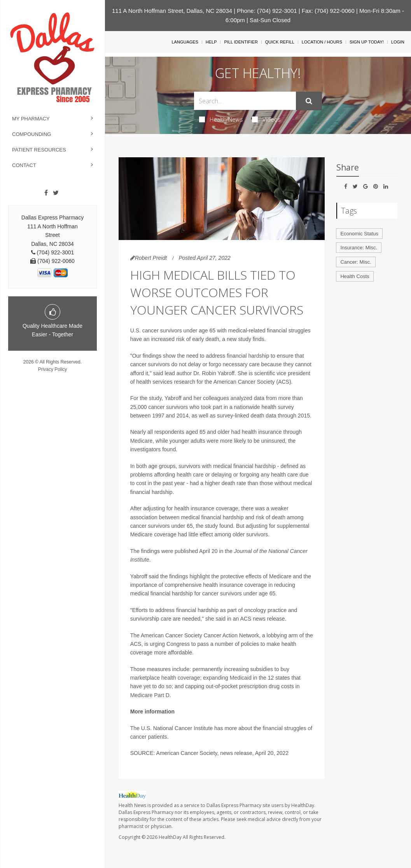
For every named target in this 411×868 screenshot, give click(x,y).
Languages (185, 42)
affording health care (179, 475)
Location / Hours (322, 42)
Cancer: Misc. (356, 262)
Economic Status (359, 234)
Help (211, 42)
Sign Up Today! (367, 42)
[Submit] (309, 101)
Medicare (142, 441)
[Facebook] (46, 193)
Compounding (31, 134)
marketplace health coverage (165, 678)
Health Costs (355, 276)
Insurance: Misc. (359, 248)
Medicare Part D (150, 695)
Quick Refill (280, 42)
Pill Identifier (241, 42)
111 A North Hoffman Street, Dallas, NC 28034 (172, 11)
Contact (24, 165)
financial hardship (248, 356)
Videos (266, 119)
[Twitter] (56, 193)
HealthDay (170, 837)
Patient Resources (39, 150)
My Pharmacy (31, 119)
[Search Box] (245, 101)
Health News (221, 119)
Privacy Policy (53, 369)
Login (398, 42)
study (155, 398)
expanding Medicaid (227, 678)
